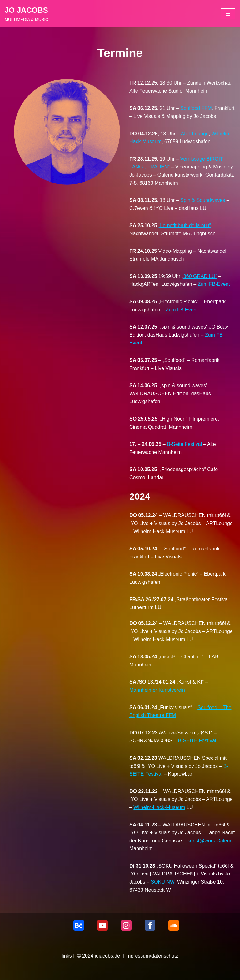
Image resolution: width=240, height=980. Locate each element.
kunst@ (196, 841)
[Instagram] (126, 925)
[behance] (79, 925)
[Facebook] (150, 925)
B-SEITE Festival (197, 741)
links (67, 956)
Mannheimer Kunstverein (157, 690)
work (210, 841)
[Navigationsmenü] (228, 14)
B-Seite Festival (184, 444)
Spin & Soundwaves (203, 200)
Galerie (224, 841)
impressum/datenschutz (152, 956)
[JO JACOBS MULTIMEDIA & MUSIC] (27, 14)
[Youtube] (102, 925)
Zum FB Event (182, 310)
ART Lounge (195, 134)
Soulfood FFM (196, 108)
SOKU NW (162, 882)
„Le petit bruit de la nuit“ (185, 225)
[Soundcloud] (174, 925)
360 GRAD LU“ (200, 276)
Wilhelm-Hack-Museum (159, 807)
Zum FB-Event (214, 284)
